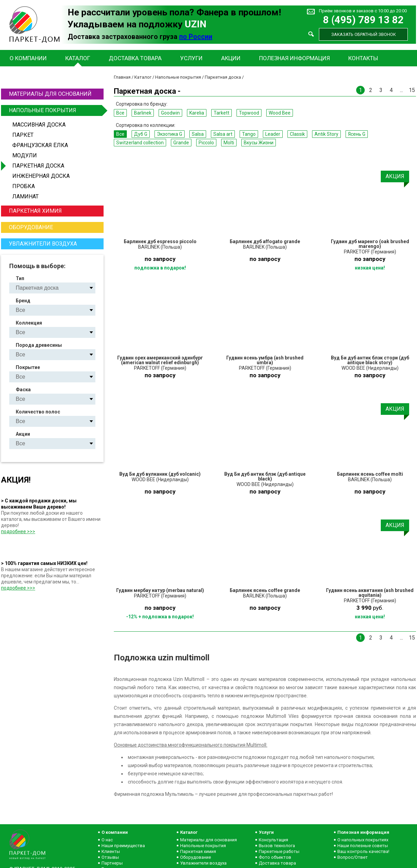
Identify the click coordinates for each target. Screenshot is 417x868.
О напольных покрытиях (363, 840)
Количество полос (38, 412)
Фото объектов (275, 857)
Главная (122, 77)
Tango (249, 134)
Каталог (78, 58)
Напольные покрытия (55, 110)
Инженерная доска (41, 176)
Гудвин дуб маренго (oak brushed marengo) (370, 244)
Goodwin (170, 113)
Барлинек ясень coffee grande (265, 590)
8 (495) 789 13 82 (363, 20)
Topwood (249, 113)
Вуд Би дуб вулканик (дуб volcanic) (160, 474)
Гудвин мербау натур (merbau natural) (160, 590)
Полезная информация (294, 58)
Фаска (23, 390)
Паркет (23, 135)
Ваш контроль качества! (363, 851)
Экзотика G (170, 134)
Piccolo (206, 143)
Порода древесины (39, 345)
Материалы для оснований (50, 94)
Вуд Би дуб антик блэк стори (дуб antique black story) (370, 360)
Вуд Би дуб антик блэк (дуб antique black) (265, 476)
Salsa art (223, 134)
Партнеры (112, 863)
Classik (297, 134)
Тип (20, 278)
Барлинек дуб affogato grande (265, 241)
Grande (181, 143)
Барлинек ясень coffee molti (370, 474)
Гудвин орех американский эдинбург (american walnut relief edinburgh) (160, 360)
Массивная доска (39, 125)
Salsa (198, 134)
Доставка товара (135, 58)
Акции (231, 58)
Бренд (23, 301)
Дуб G (141, 134)
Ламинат (25, 196)
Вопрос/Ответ (353, 857)
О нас (107, 840)
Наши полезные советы (363, 846)
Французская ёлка (40, 145)
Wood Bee (280, 113)
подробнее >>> (18, 531)
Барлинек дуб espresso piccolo (160, 241)
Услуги (191, 58)
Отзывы (110, 857)
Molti (229, 143)
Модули (25, 155)
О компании (28, 58)
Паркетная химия (35, 211)
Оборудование (31, 227)
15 (412, 90)
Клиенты (111, 851)
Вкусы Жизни (259, 143)
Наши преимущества (123, 846)
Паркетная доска (38, 166)
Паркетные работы (279, 851)
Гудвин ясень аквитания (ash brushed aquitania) (370, 593)
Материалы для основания (209, 840)
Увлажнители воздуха (43, 244)
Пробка (24, 186)
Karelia (197, 113)
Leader (273, 134)
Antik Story (326, 134)
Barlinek (143, 113)
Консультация (273, 840)
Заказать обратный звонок (364, 34)
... (401, 90)
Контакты (363, 58)
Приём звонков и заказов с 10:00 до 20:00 (363, 11)
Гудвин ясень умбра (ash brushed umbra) (265, 360)
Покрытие (28, 367)
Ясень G (357, 134)
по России (196, 37)
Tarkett (221, 113)
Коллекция (29, 323)
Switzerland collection (140, 143)
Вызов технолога (277, 846)
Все (120, 113)
